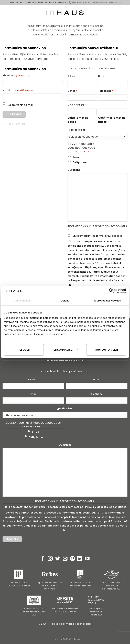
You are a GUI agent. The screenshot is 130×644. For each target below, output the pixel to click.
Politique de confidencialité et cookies (70, 624)
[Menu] (125, 13)
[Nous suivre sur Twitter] (58, 559)
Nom (102, 76)
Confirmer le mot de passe (112, 120)
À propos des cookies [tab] (107, 300)
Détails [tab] (65, 300)
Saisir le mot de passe (78, 120)
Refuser (24, 350)
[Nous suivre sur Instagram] (50, 559)
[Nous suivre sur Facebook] (43, 559)
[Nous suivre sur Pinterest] (72, 559)
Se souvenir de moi (20, 105)
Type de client (77, 130)
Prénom (73, 76)
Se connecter (100, 3)
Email (77, 157)
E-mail (72, 91)
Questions (74, 170)
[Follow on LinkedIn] (80, 559)
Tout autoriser (106, 350)
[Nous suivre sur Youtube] (87, 559)
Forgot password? (15, 124)
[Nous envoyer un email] (65, 559)
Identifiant (16, 76)
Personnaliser (65, 350)
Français (115, 3)
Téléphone (106, 91)
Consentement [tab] (23, 300)
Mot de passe (18, 90)
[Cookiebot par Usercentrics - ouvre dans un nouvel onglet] (111, 291)
